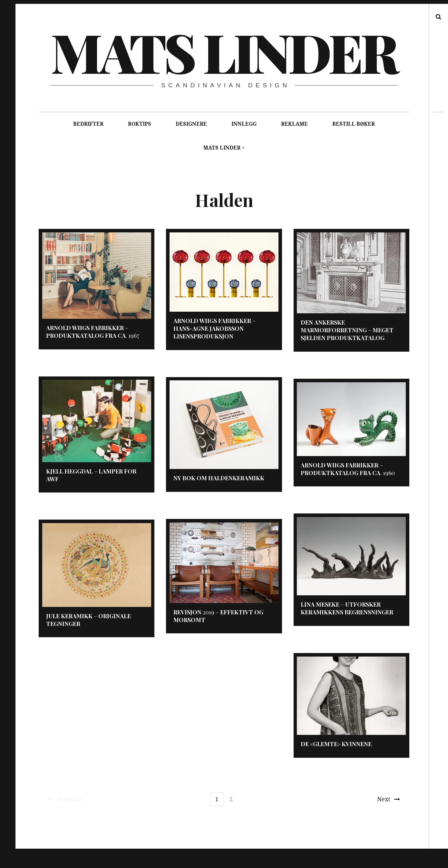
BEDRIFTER (88, 124)
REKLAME (294, 124)
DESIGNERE (191, 124)
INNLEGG (244, 124)
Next (389, 799)
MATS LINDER (222, 148)
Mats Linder (224, 52)
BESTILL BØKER (354, 124)
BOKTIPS (140, 124)
